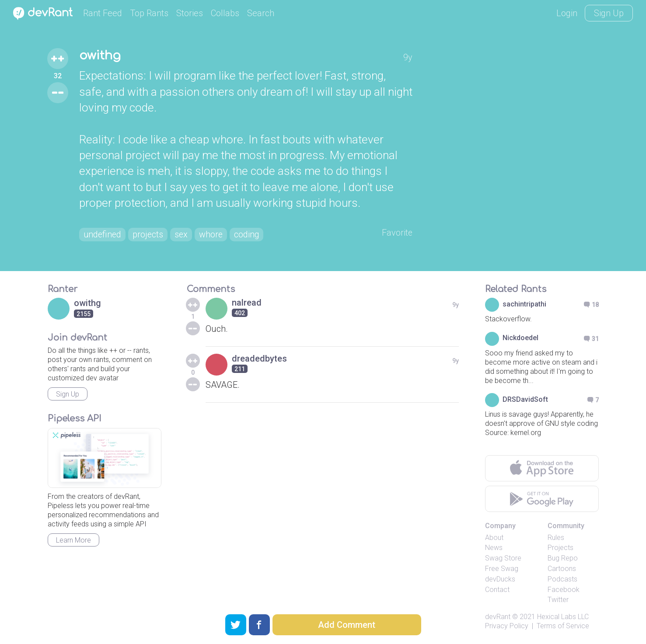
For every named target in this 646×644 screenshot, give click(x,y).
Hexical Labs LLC (563, 617)
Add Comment (347, 625)
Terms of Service (563, 626)
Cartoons (562, 569)
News (494, 548)
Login (567, 13)
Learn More (73, 540)
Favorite (397, 233)
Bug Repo (563, 559)
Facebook (564, 590)
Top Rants (149, 13)
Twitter (558, 600)
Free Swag (502, 569)
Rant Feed (103, 13)
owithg (100, 56)
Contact (497, 590)
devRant (498, 617)
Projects (560, 548)
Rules (556, 538)
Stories (190, 13)
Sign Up (609, 13)
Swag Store (503, 559)
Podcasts (562, 579)
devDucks (500, 579)
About (494, 538)
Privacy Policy (507, 626)
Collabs (225, 13)
